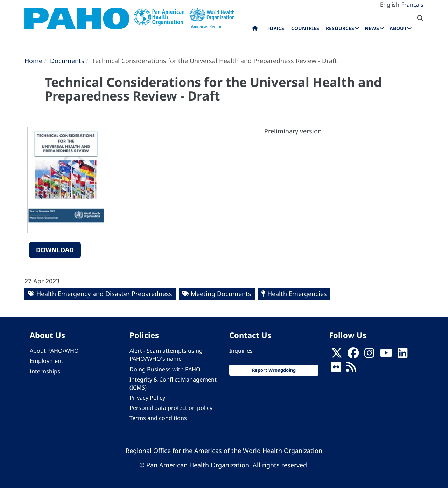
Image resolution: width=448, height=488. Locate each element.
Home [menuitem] (255, 30)
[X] (337, 355)
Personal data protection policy (171, 408)
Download (55, 250)
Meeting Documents (221, 294)
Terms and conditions (158, 418)
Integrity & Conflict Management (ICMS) (173, 383)
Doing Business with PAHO (165, 369)
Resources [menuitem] (340, 28)
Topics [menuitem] (275, 28)
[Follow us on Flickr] (336, 369)
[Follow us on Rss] (351, 369)
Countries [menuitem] (305, 28)
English (390, 5)
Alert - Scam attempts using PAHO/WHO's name (166, 355)
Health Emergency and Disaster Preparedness (104, 294)
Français (412, 5)
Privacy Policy (147, 398)
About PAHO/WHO (54, 351)
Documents (67, 61)
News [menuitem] (372, 28)
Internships (45, 371)
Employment (47, 361)
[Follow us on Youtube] (386, 355)
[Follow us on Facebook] (353, 355)
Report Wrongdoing (274, 370)
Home (33, 61)
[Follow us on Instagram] (369, 355)
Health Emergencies (297, 294)
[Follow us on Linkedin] (402, 355)
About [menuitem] (398, 28)
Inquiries (241, 351)
